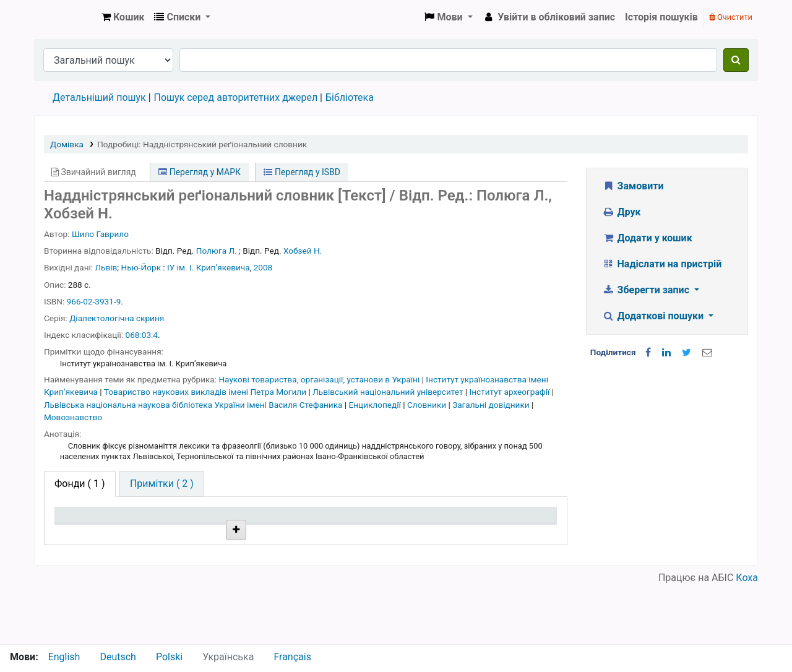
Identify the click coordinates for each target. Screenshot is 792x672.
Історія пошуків (661, 17)
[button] (123, 17)
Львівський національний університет (389, 392)
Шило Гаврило (100, 234)
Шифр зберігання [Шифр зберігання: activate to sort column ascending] (299, 533)
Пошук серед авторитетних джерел (236, 97)
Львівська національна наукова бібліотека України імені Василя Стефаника (194, 405)
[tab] (162, 484)
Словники (428, 405)
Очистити (731, 17)
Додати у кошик (647, 238)
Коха (747, 636)
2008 (263, 267)
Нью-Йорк (141, 267)
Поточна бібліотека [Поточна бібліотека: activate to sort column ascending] (185, 527)
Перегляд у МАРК (200, 172)
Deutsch (118, 657)
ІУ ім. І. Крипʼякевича (209, 267)
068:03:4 (142, 335)
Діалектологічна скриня (117, 318)
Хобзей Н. (303, 251)
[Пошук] (736, 60)
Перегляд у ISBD (302, 172)
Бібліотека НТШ (200, 562)
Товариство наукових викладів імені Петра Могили (206, 392)
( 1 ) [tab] (80, 484)
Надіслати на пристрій (662, 264)
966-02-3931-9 (94, 301)
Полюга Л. (217, 251)
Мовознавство (73, 417)
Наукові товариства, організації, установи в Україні (320, 379)
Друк (621, 212)
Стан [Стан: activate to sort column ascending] (374, 533)
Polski (169, 657)
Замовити (633, 186)
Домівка (67, 144)
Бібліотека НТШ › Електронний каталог (66, 17)
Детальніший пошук (99, 97)
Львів (106, 267)
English (64, 657)
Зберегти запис (647, 290)
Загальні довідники (492, 405)
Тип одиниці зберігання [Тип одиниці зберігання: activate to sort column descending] (88, 527)
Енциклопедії (376, 405)
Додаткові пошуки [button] (654, 316)
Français (292, 657)
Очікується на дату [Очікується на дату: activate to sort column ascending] (504, 533)
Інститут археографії (511, 392)
